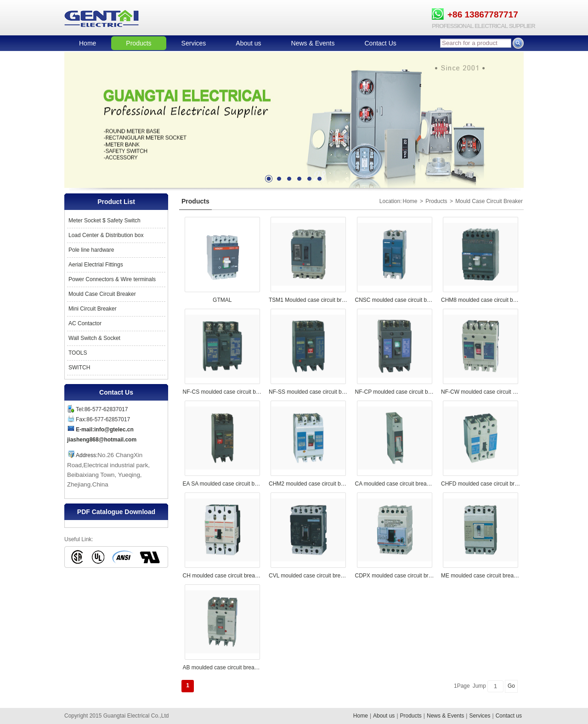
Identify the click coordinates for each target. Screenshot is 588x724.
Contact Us (381, 43)
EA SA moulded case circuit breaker (223, 484)
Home (88, 43)
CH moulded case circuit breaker (223, 576)
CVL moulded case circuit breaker (308, 576)
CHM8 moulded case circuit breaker (481, 300)
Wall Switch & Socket (94, 338)
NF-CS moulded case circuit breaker (223, 392)
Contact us (509, 716)
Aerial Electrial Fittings (96, 265)
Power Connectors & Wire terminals (112, 279)
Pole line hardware (91, 250)
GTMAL (222, 300)
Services (194, 43)
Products (139, 43)
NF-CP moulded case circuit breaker (395, 392)
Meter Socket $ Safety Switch (105, 221)
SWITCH (79, 368)
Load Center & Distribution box (106, 235)
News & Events (313, 43)
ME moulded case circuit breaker (481, 576)
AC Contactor (85, 323)
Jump (479, 686)
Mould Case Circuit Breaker (102, 294)
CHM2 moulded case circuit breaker (308, 484)
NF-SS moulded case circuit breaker (308, 392)
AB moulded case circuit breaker (223, 667)
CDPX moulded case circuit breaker (395, 576)
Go (511, 686)
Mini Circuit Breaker (93, 309)
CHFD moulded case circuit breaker (481, 484)
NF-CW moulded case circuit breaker (481, 392)
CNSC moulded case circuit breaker (395, 300)
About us (248, 43)
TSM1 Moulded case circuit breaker (308, 300)
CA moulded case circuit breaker (395, 484)
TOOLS (78, 353)
